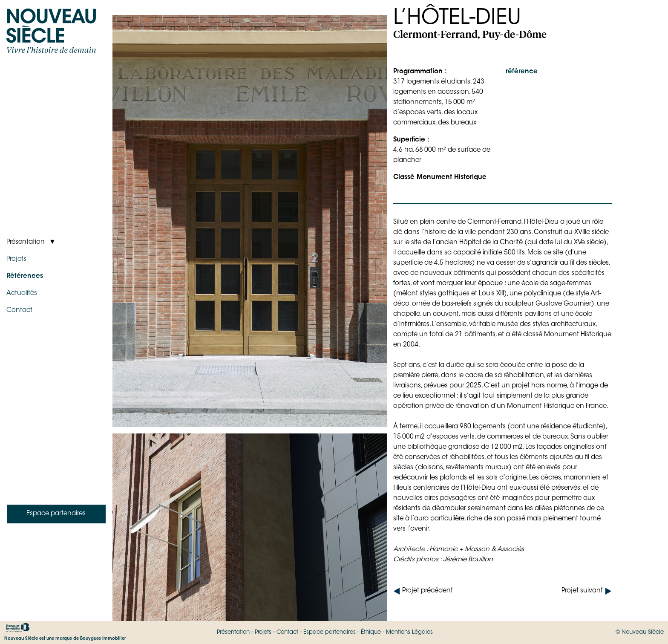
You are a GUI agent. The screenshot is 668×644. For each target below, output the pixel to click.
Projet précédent (423, 591)
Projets (263, 632)
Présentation (233, 632)
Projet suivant (587, 591)
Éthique (371, 632)
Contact (287, 632)
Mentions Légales (409, 632)
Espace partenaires (330, 632)
